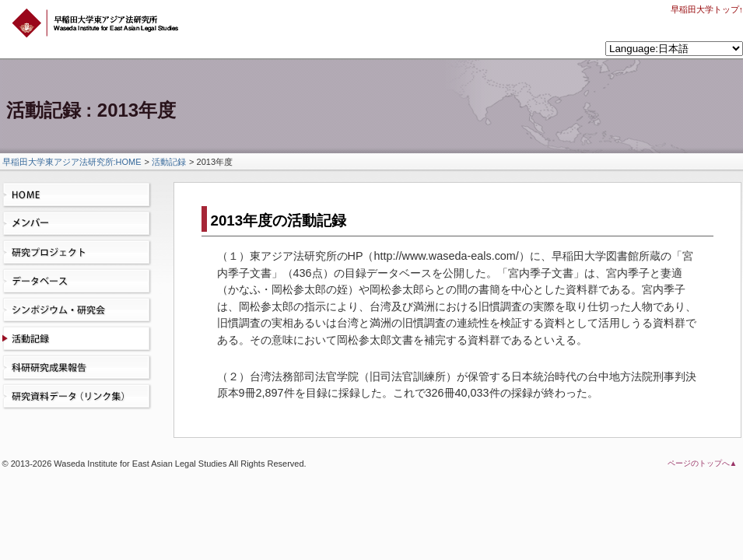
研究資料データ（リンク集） (80, 397)
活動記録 (169, 162)
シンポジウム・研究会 (80, 310)
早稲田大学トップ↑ (707, 9)
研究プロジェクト (80, 253)
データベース (80, 282)
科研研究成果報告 (80, 368)
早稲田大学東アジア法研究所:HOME (72, 162)
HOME (80, 195)
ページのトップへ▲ (703, 463)
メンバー (80, 224)
